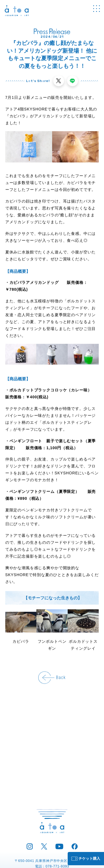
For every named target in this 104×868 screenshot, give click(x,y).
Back (61, 678)
